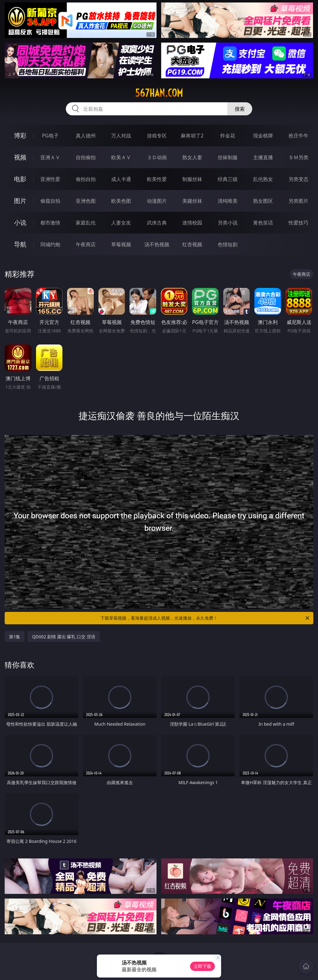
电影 (20, 179)
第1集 (15, 637)
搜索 (240, 109)
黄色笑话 (263, 223)
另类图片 (298, 201)
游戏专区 (157, 136)
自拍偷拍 (86, 157)
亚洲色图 (86, 201)
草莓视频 (121, 244)
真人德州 (86, 136)
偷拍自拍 (86, 179)
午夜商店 (86, 244)
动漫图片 (157, 201)
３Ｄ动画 (157, 157)
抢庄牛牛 (298, 136)
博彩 (20, 135)
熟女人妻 (192, 157)
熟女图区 (263, 201)
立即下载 (202, 966)
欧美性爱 (157, 179)
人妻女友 (121, 223)
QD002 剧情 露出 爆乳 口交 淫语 (64, 637)
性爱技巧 (298, 223)
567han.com (159, 93)
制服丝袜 (192, 179)
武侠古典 (157, 223)
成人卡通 (121, 179)
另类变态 (298, 179)
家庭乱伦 (86, 223)
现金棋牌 (263, 136)
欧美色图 (121, 201)
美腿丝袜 (192, 201)
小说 (20, 222)
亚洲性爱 (50, 179)
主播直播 (263, 157)
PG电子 (50, 136)
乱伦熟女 (263, 179)
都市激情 (50, 223)
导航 (20, 244)
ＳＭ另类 (298, 157)
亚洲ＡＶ (50, 157)
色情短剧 (228, 244)
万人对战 (121, 136)
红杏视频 (192, 244)
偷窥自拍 (50, 201)
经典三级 (228, 179)
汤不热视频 (157, 244)
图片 (20, 201)
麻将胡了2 (192, 136)
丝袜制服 (228, 157)
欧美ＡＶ (121, 157)
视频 (20, 157)
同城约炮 (50, 244)
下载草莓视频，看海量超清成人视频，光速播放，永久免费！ (205, 618)
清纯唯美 (228, 201)
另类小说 (228, 223)
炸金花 (228, 136)
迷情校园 (192, 223)
